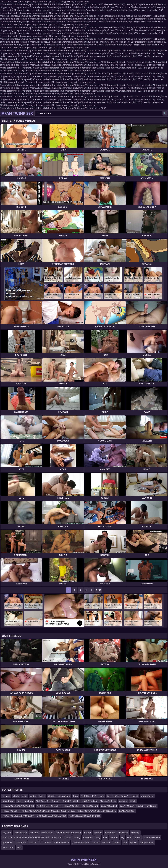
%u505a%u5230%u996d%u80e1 (18, 806)
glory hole (8, 843)
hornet (138, 838)
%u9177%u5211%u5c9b (132, 806)
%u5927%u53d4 (10, 811)
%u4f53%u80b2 (127, 811)
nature (87, 833)
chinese (6, 796)
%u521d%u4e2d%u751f (49, 806)
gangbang (110, 833)
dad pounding (147, 843)
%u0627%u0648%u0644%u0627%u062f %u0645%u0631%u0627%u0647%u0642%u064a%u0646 (69, 811)
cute (129, 838)
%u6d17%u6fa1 (89, 796)
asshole (123, 801)
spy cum (7, 833)
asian (24, 796)
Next (99, 590)
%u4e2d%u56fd (90, 806)
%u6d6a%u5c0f (61, 843)
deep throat (8, 801)
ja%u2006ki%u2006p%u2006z (51, 816)
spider (117, 843)
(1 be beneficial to (81, 843)
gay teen (34, 833)
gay (105, 838)
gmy (98, 838)
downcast (123, 833)
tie (108, 796)
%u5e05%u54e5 (108, 801)
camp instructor (152, 838)
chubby (52, 796)
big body (29, 801)
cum (102, 796)
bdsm (42, 796)
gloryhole (88, 838)
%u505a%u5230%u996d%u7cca (85, 816)
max (125, 843)
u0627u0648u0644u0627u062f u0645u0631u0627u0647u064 (33, 838)
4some (135, 796)
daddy (33, 796)
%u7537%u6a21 (120, 796)
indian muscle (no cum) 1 (69, 833)
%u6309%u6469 (72, 806)
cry (123, 838)
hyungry (135, 833)
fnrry (68, 838)
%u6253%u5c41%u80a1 (48, 801)
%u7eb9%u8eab (71, 801)
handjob (98, 833)
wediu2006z (47, 833)
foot (19, 801)
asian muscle (20, 833)
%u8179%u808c (90, 801)
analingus (151, 806)
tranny (77, 838)
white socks (8, 848)
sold (19, 848)
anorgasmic (64, 796)
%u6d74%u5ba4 (109, 806)
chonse (47, 843)
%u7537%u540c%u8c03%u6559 (18, 816)
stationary (21, 843)
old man (106, 843)
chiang (96, 843)
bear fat (33, 843)
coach (133, 801)
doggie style (147, 796)
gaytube (114, 838)
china (16, 796)
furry (76, 796)
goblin (133, 843)
